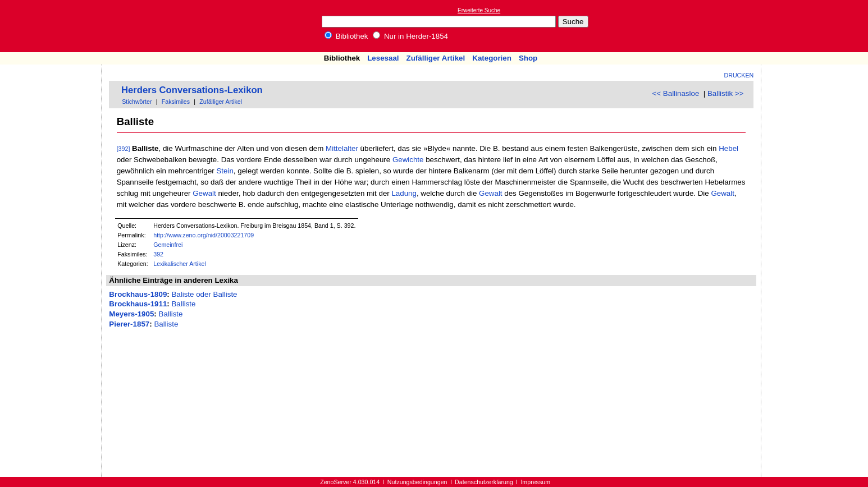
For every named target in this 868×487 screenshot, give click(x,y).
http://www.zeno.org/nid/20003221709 (204, 235)
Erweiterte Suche (479, 10)
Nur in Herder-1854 (410, 36)
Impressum (535, 482)
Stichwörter (137, 102)
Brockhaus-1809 (138, 294)
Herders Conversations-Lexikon (192, 90)
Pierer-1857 (129, 324)
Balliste (183, 304)
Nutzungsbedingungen (417, 482)
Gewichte (408, 160)
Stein (225, 171)
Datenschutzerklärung (484, 482)
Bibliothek (346, 36)
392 (158, 254)
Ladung (404, 193)
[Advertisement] (816, 26)
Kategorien (492, 58)
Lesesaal (383, 58)
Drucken (739, 75)
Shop (528, 58)
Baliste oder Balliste (204, 294)
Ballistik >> (725, 93)
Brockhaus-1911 (138, 304)
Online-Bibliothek (53, 26)
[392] (124, 149)
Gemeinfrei (168, 245)
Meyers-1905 (131, 314)
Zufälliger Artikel (436, 58)
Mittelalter (342, 148)
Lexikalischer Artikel (180, 264)
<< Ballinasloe (676, 93)
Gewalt (204, 193)
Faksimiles (176, 102)
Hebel (728, 148)
